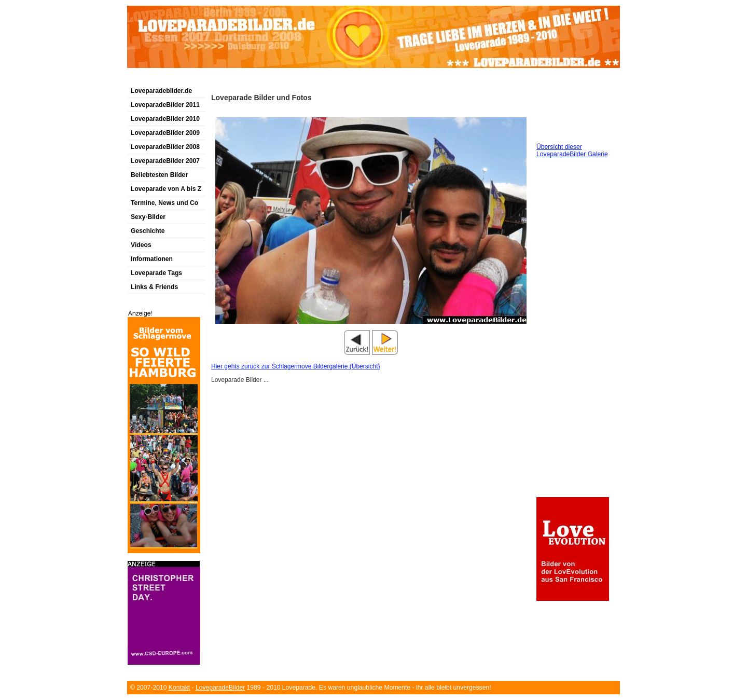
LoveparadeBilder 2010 (165, 119)
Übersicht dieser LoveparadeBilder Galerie (572, 150)
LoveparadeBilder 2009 (165, 133)
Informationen (152, 259)
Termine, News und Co (164, 203)
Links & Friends (154, 287)
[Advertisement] (248, 80)
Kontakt (179, 688)
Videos (141, 245)
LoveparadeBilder (220, 688)
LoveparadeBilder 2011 (165, 105)
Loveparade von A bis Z (166, 189)
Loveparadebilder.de (161, 91)
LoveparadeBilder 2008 (165, 147)
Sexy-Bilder (148, 217)
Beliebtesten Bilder (159, 175)
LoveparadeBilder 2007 (165, 161)
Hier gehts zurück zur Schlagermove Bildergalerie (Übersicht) (295, 366)
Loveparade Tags (156, 273)
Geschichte (148, 231)
